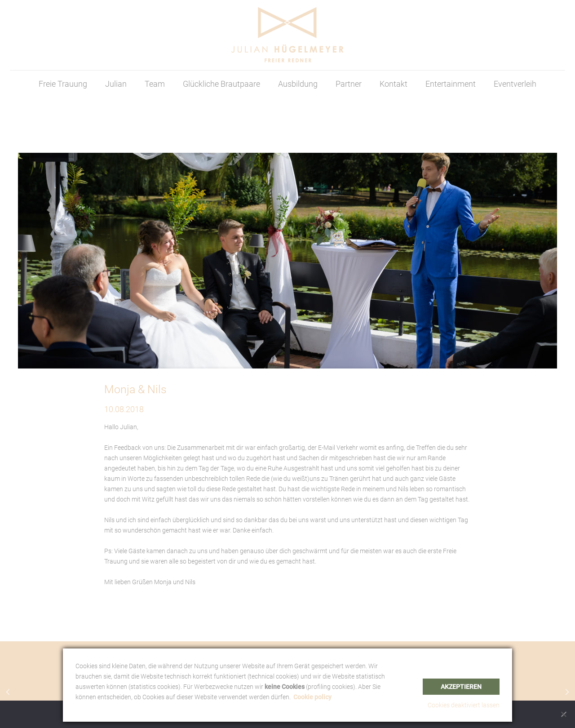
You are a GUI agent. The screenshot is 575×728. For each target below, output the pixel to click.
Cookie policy (312, 697)
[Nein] (564, 714)
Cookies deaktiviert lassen (464, 705)
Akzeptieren (461, 687)
